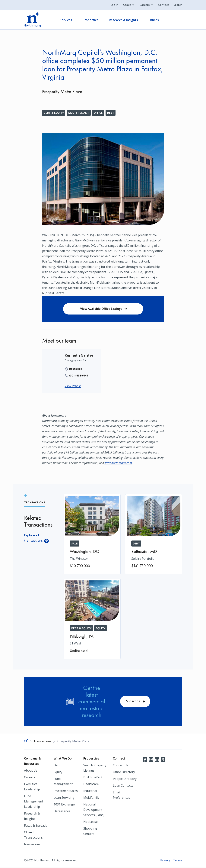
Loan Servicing (64, 798)
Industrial (90, 791)
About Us (31, 771)
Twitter (163, 760)
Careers (144, 5)
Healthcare (91, 784)
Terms (177, 861)
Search (178, 5)
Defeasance (62, 812)
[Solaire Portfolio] (154, 535)
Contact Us (121, 766)
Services (66, 20)
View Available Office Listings (101, 309)
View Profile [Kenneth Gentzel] (73, 386)
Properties (91, 20)
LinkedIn (157, 760)
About (127, 5)
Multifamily (91, 798)
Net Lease (90, 822)
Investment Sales (66, 791)
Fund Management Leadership (34, 802)
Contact (163, 5)
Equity (58, 772)
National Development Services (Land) (94, 810)
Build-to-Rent (93, 778)
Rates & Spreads (36, 826)
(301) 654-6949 (79, 376)
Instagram (151, 760)
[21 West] (92, 619)
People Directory (125, 779)
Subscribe (133, 702)
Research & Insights (124, 20)
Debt (111, 113)
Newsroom (32, 845)
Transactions (43, 742)
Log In (114, 5)
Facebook (145, 760)
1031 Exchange (64, 805)
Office (98, 113)
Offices (154, 20)
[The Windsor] (92, 535)
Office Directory (124, 772)
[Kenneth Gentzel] (80, 356)
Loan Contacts (123, 786)
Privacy (165, 861)
